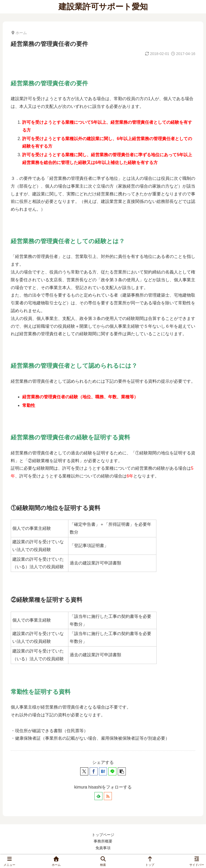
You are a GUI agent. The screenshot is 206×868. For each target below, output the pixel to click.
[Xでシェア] (84, 771)
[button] (122, 771)
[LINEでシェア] (112, 771)
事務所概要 (103, 841)
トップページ (103, 835)
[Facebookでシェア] (94, 771)
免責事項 (103, 848)
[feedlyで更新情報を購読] (98, 796)
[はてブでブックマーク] (103, 771)
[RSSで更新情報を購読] (108, 796)
